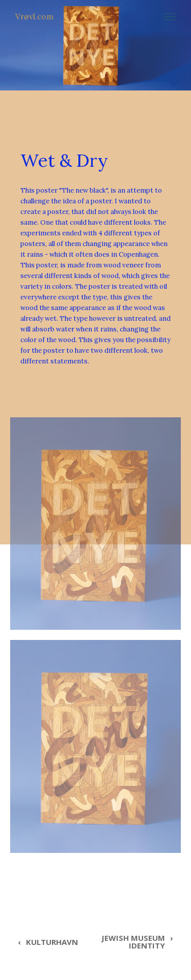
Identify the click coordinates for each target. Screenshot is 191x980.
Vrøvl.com (34, 17)
